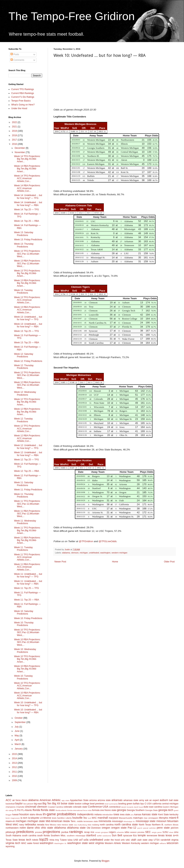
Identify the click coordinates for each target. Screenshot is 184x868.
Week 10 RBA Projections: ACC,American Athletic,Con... (27, 696)
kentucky (174, 815)
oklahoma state (76, 828)
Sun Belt (117, 835)
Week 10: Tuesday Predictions (23, 677)
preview (38, 832)
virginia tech (13, 843)
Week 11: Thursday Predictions (24, 495)
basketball (10, 804)
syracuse (128, 836)
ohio (37, 828)
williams (163, 843)
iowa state (125, 815)
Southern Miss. (58, 836)
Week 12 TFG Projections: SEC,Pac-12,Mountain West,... (27, 375)
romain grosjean (102, 832)
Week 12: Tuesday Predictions (23, 420)
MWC (16, 825)
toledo (35, 840)
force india (87, 810)
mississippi (117, 821)
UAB (76, 840)
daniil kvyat (138, 807)
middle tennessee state (87, 821)
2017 (15, 140)
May (17, 736)
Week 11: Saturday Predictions (24, 484)
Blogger (105, 861)
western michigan (119, 553)
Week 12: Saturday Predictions (24, 355)
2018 (15, 135)
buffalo (136, 804)
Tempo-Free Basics (21, 101)
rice (92, 832)
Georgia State (151, 810)
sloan (171, 832)
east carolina (155, 807)
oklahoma (60, 828)
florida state (48, 810)
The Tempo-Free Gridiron (72, 16)
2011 (15, 772)
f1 (15, 810)
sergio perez (157, 832)
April (17, 740)
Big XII (56, 803)
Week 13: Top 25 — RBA (27, 343)
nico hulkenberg (80, 825)
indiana (98, 815)
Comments (17, 60)
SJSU (166, 832)
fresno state (110, 810)
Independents (85, 814)
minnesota (105, 821)
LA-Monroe (46, 818)
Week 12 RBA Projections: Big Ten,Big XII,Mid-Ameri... (27, 412)
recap (87, 832)
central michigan (170, 804)
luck (89, 818)
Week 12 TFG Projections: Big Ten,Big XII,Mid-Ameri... (27, 402)
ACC (8, 800)
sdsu (127, 832)
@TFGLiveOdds (107, 541)
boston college (82, 804)
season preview (137, 832)
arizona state (104, 800)
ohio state (47, 828)
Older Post (169, 562)
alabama (66, 553)
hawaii (15, 815)
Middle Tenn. (70, 821)
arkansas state (131, 800)
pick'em (175, 828)
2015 (15, 754)
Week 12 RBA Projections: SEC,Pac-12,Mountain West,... (27, 385)
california (157, 804)
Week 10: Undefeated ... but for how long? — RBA (28, 711)
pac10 (140, 828)
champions (11, 807)
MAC (94, 818)
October (19, 718)
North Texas (145, 825)
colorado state (80, 807)
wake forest (33, 843)
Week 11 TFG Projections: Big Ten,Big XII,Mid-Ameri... (27, 530)
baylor (19, 803)
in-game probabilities (59, 814)
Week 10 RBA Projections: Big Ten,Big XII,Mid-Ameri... (27, 669)
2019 (15, 131)
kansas (138, 815)
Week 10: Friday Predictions (28, 618)
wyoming (10, 846)
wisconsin (173, 843)
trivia (52, 840)
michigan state (36, 821)
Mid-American (54, 821)
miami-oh (10, 821)
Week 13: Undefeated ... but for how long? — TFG (28, 318)
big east (38, 804)
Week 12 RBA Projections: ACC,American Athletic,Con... (27, 438)
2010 (15, 776)
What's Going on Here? (23, 105)
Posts (15, 54)
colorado (68, 807)
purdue (65, 832)
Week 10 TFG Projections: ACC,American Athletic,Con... (27, 686)
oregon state (119, 828)
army (142, 800)
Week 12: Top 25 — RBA (27, 471)
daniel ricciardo (127, 807)
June (17, 731)
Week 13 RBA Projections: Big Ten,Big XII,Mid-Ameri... (27, 283)
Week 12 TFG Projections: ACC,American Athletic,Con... (27, 429)
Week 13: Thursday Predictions (24, 245)
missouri (161, 821)
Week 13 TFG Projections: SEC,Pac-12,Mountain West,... (27, 254)
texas (161, 835)
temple (142, 835)
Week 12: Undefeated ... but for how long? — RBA (28, 454)
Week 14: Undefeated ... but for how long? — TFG (28, 197)
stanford (91, 835)
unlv (123, 840)
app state (65, 800)
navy (21, 825)
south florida (43, 836)
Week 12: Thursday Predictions (24, 367)
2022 (15, 122)
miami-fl (174, 818)
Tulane (63, 840)
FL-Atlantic (27, 810)
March (18, 744)
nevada (40, 825)
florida (36, 810)
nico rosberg (93, 825)
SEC (148, 832)
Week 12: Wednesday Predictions (25, 393)
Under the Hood (19, 108)
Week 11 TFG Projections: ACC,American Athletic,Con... (27, 557)
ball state (174, 800)
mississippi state (146, 821)
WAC (24, 843)
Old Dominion (94, 828)
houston (24, 814)
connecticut (115, 807)
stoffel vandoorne (104, 836)
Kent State (163, 815)
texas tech (25, 840)
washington (105, 553)
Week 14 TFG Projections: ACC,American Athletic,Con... (27, 178)
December (20, 148)
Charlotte (20, 807)
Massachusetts (126, 818)
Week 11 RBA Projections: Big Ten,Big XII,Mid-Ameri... (27, 540)
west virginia (96, 843)
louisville (77, 818)
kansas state (150, 814)
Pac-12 (132, 828)
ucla (86, 840)
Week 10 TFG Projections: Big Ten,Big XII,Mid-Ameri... (27, 659)
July (17, 727)
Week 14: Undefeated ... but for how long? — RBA (28, 204)
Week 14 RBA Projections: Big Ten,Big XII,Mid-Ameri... (27, 169)
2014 (15, 758)
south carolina (29, 836)
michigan (84, 553)
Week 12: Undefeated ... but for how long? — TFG (28, 447)
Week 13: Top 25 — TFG (26, 331)
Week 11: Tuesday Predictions (23, 549)
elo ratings (10, 810)
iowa (116, 814)
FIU (19, 810)
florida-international (75, 810)
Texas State (12, 840)
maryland (113, 818)
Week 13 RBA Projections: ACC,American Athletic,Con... (27, 310)
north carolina (107, 825)
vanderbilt (165, 840)
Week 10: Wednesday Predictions (25, 651)
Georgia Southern (136, 810)
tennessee (152, 836)
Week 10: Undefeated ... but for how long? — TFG (28, 704)
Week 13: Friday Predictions (28, 240)
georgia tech (166, 810)
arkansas (117, 800)
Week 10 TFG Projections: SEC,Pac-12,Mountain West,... (27, 632)
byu (142, 804)
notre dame (27, 828)
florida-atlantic (61, 810)
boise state (67, 803)
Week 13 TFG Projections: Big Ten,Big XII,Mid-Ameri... (27, 273)
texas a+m (172, 835)
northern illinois (171, 825)
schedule (120, 832)
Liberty (69, 818)
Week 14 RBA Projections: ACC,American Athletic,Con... (27, 188)
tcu (135, 835)
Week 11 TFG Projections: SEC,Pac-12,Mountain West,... (27, 504)
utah (133, 840)
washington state (77, 843)
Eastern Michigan (170, 807)
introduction (108, 815)
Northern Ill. (158, 825)
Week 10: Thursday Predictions (24, 624)
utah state (142, 840)
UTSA (157, 840)
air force (17, 800)
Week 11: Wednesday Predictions (25, 522)
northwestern (12, 828)
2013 (15, 763)
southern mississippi (76, 836)
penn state (163, 828)
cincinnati (31, 807)
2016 (15, 144)
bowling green (125, 804)
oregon (106, 828)
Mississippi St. (129, 821)
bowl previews (97, 804)
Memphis (164, 818)
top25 (44, 839)
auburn (164, 800)
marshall (103, 818)
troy (57, 840)
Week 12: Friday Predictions (28, 361)
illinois (39, 815)
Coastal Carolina (55, 807)
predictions (25, 832)
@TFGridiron (86, 541)
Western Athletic (113, 843)
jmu (132, 815)
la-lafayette (34, 818)
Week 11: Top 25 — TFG (26, 588)
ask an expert (152, 800)
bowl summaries (111, 804)
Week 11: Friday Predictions (28, 490)
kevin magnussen (13, 818)
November (20, 152)
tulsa (70, 840)
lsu (85, 818)
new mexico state (65, 825)
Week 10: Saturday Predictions (24, 612)
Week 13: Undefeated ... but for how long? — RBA (28, 325)
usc (128, 840)
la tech (24, 818)
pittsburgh (11, 832)
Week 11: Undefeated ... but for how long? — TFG (28, 575)
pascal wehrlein (149, 828)
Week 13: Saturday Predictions (24, 234)
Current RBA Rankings (23, 93)
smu (176, 832)
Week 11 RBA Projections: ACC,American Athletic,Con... (27, 567)
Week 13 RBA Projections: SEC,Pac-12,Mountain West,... (27, 263)
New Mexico (51, 825)
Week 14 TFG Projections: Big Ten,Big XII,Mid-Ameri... (27, 159)
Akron (24, 800)
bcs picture (28, 804)
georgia (121, 810)
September (20, 722)
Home (115, 562)
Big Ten (47, 803)
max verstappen (151, 818)
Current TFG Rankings (23, 89)
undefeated (94, 553)
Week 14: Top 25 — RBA (27, 221)
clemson (75, 553)
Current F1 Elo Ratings (23, 97)
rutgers (112, 832)
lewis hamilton (58, 818)
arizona (93, 800)
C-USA (148, 804)
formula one (98, 810)
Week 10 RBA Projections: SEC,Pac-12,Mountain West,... (27, 642)
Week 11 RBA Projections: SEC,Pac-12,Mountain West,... (27, 514)
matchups (138, 818)
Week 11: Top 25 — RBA (27, 600)
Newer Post (60, 562)
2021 (15, 127)
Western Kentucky (131, 843)
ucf (81, 840)
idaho (32, 815)
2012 (15, 767)
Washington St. (60, 843)
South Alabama (13, 836)
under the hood (112, 840)
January (19, 749)
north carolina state (126, 824)
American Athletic (50, 800)
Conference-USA (98, 807)
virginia (175, 840)
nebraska (30, 824)
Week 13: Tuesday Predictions (23, 292)
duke (146, 807)
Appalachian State (79, 800)
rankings (76, 832)
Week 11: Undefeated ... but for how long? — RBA (28, 582)
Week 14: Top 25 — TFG (26, 210)
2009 (15, 780)
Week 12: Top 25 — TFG (26, 460)
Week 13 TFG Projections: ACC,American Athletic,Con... (27, 300)
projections (52, 832)
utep (150, 840)
